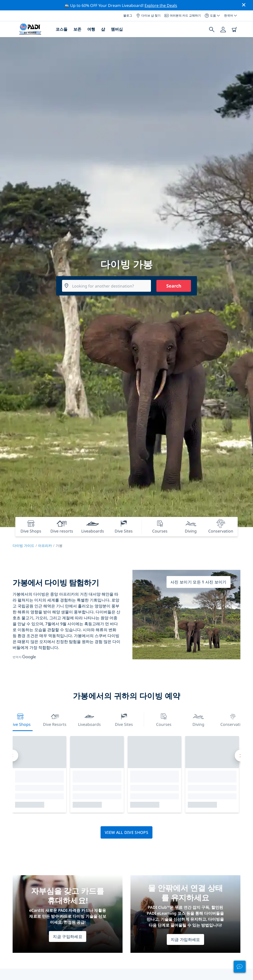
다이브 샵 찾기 (148, 15)
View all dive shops (126, 832)
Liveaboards (89, 719)
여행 (91, 29)
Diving (198, 719)
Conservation (233, 719)
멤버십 (117, 29)
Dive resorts (55, 719)
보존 (77, 29)
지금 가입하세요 (185, 939)
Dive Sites (124, 719)
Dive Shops (20, 719)
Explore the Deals (161, 5)
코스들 (62, 29)
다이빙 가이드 (23, 546)
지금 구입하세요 (68, 936)
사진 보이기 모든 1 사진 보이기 (199, 582)
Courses (164, 719)
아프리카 (45, 546)
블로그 (128, 15)
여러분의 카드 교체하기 (183, 15)
